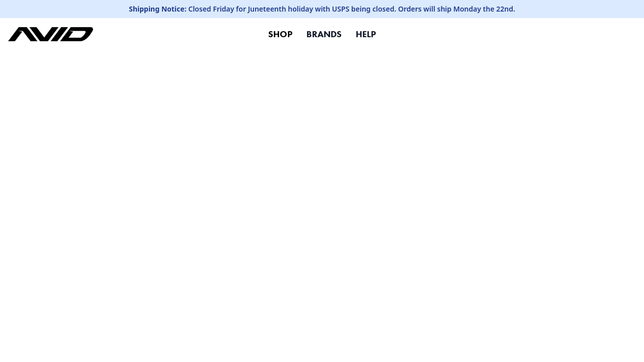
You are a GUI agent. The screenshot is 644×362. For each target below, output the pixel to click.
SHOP (280, 34)
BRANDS (324, 34)
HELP (366, 34)
